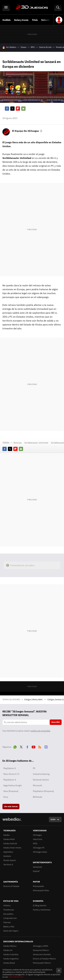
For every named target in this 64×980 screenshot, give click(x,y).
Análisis (6, 20)
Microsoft (37, 785)
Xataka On (8, 950)
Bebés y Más (9, 927)
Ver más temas (11, 806)
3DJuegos (32, 7)
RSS (40, 747)
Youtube (34, 747)
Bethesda (37, 797)
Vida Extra (38, 839)
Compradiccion (10, 918)
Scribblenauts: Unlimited (36, 443)
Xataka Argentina (11, 959)
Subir (53, 819)
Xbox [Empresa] (11, 791)
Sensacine (37, 867)
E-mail (23, 109)
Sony (6, 797)
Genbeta (7, 856)
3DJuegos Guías (40, 852)
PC (34, 768)
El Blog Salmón (40, 906)
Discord (46, 747)
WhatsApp (15, 747)
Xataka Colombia (11, 954)
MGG (35, 843)
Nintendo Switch (41, 780)
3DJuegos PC (39, 848)
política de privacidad (41, 731)
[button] (27, 131)
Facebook (7, 109)
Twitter (12, 109)
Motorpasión (38, 886)
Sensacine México (41, 950)
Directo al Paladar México (44, 959)
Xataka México (10, 946)
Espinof (36, 871)
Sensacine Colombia (42, 954)
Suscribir (56, 722)
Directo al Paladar (11, 886)
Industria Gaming (41, 774)
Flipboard (18, 109)
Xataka (6, 835)
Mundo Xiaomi (10, 860)
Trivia (35, 20)
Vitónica (7, 906)
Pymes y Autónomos (42, 910)
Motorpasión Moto (41, 890)
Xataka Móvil (9, 839)
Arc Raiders (11, 47)
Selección (46, 20)
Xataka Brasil (9, 963)
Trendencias (9, 910)
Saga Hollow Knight (13, 785)
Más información (16, 977)
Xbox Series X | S (11, 774)
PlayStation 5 (10, 768)
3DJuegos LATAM (40, 946)
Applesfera (8, 852)
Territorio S (8, 865)
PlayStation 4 (10, 780)
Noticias (18, 443)
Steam (24, 47)
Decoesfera (8, 914)
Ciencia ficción (45, 47)
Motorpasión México (42, 963)
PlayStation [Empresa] (43, 791)
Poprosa (7, 922)
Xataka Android (10, 843)
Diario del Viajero (11, 931)
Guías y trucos (21, 20)
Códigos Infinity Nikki (34, 700)
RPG (33, 47)
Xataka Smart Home (12, 848)
